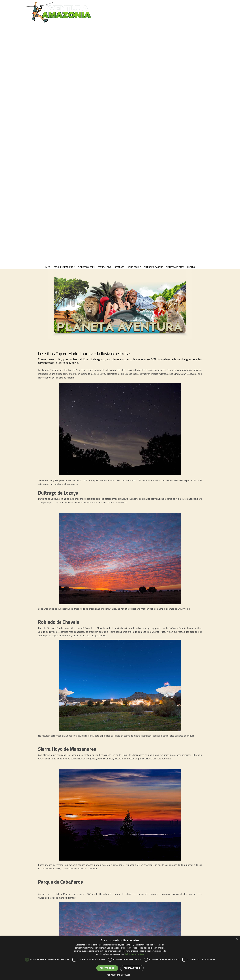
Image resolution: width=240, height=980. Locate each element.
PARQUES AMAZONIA (63, 267)
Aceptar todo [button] (107, 968)
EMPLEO (191, 267)
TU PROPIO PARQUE (154, 267)
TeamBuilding (105, 267)
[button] (120, 975)
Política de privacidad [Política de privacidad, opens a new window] (135, 954)
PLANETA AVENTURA (175, 267)
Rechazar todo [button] (132, 968)
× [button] (237, 939)
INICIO (48, 267)
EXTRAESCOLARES (86, 267)
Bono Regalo (134, 267)
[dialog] (120, 958)
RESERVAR (119, 267)
